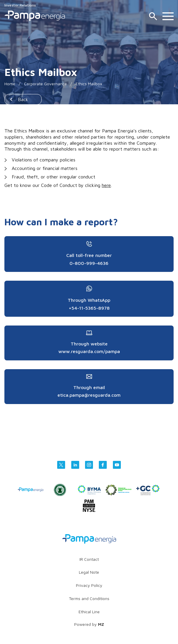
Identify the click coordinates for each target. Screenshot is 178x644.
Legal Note (89, 572)
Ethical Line (89, 612)
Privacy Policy (89, 585)
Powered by (89, 624)
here (106, 185)
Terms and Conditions (89, 598)
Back (23, 99)
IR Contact (89, 559)
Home (10, 84)
